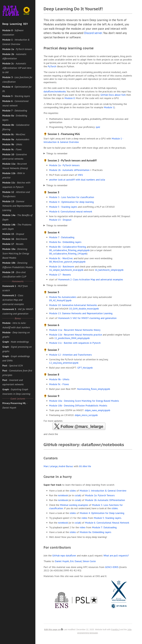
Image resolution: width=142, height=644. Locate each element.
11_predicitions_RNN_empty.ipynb (72, 338)
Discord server (93, 33)
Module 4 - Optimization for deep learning (71, 202)
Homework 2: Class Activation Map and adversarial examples (91, 279)
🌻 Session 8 (51, 375)
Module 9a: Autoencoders (63, 297)
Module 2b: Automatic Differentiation (105, 500)
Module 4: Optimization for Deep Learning (102, 513)
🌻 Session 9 (51, 396)
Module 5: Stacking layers (107, 518)
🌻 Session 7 (51, 350)
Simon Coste (89, 561)
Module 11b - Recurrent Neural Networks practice (76, 335)
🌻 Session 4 (51, 232)
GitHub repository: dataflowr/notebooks (84, 445)
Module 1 (109, 107)
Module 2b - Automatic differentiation (69, 170)
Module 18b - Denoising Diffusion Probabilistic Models (78, 405)
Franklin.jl (115, 630)
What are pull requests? (116, 555)
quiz (98, 127)
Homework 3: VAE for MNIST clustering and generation (87, 318)
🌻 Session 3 (51, 192)
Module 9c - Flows (59, 384)
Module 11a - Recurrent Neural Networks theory (75, 330)
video (84, 518)
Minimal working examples (74, 505)
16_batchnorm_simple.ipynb (109, 270)
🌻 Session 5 (51, 292)
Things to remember (57, 153)
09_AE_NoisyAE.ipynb (60, 300)
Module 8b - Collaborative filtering (68, 247)
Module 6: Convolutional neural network (71, 211)
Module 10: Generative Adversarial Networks (73, 305)
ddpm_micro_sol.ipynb (86, 415)
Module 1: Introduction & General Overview (103, 491)
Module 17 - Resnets (60, 275)
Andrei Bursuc (66, 466)
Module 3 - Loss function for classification (72, 197)
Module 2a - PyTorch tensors (64, 165)
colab (78, 495)
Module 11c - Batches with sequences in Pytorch (75, 343)
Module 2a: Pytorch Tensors (100, 495)
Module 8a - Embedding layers (65, 242)
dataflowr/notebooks (55, 91)
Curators (51, 458)
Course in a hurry (58, 477)
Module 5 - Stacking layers (63, 207)
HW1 (80, 175)
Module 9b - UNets (59, 379)
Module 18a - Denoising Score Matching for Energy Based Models (84, 401)
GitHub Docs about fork (113, 95)
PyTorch (52, 66)
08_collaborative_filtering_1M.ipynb (68, 254)
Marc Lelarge (51, 466)
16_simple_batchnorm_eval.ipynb (66, 270)
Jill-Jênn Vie (85, 466)
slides (73, 491)
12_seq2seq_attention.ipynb (64, 363)
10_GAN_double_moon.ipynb (84, 309)
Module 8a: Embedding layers (95, 532)
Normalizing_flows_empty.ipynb (94, 389)
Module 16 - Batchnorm (62, 266)
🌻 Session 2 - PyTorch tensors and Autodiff (70, 160)
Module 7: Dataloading (104, 527)
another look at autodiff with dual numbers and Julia (77, 180)
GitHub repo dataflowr (64, 555)
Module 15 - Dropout (60, 220)
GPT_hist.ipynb (85, 368)
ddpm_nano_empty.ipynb (97, 410)
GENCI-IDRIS (112, 567)
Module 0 (70, 98)
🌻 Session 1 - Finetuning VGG (62, 134)
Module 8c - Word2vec (61, 258)
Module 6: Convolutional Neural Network (107, 523)
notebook (63, 495)
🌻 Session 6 (51, 325)
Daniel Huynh (62, 561)
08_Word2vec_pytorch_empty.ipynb (67, 262)
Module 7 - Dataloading (62, 237)
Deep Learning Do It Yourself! (73, 9)
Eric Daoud (76, 561)
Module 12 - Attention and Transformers (70, 355)
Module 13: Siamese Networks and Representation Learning (81, 313)
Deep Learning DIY (15, 24)
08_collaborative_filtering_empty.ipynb (69, 250)
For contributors (57, 547)
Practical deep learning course (69, 48)
